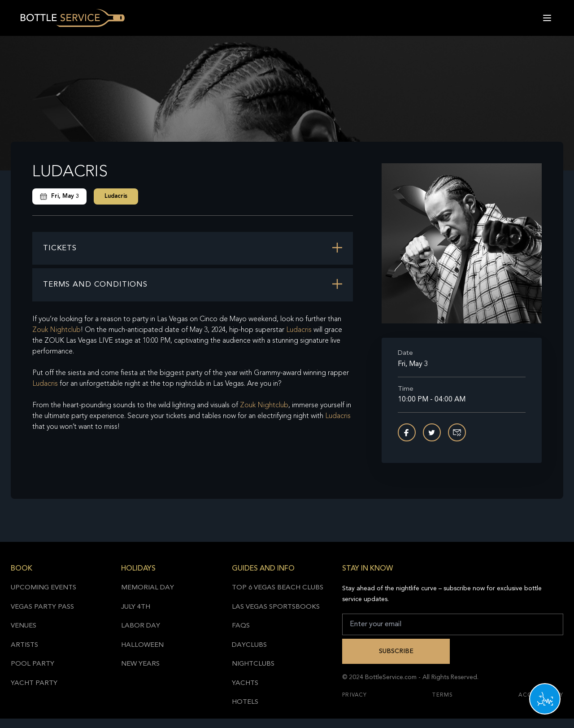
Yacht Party (34, 683)
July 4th (136, 607)
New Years (140, 664)
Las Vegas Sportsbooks (276, 607)
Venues (24, 626)
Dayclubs (249, 645)
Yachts (245, 683)
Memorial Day (148, 588)
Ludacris (116, 196)
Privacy (354, 695)
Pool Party (33, 664)
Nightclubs (253, 664)
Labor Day (141, 626)
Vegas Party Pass (42, 607)
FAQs (241, 626)
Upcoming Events (43, 588)
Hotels (245, 702)
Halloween (142, 645)
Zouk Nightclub (57, 330)
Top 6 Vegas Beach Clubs (278, 588)
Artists (24, 645)
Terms (443, 695)
